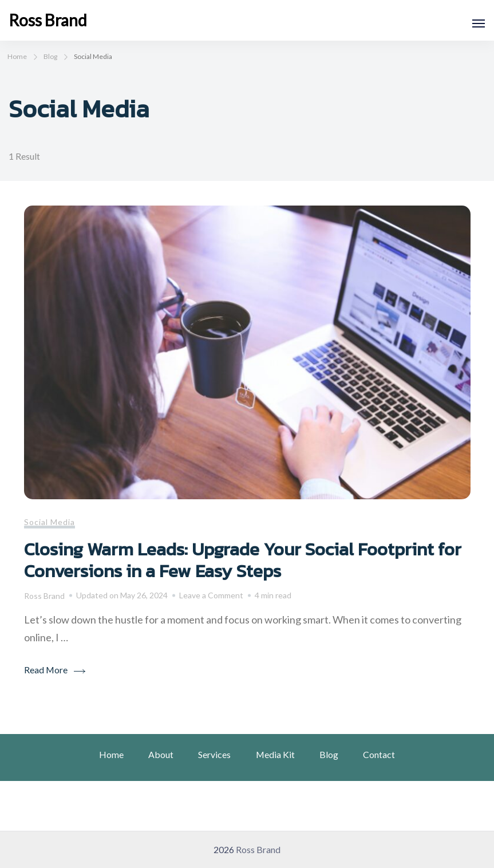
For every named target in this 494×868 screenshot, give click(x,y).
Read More (46, 670)
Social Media (50, 522)
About (161, 754)
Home (111, 754)
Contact (379, 754)
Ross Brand (48, 20)
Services (214, 754)
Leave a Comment (211, 595)
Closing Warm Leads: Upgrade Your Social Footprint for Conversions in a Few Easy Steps (243, 560)
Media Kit (275, 754)
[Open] (479, 23)
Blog (329, 754)
